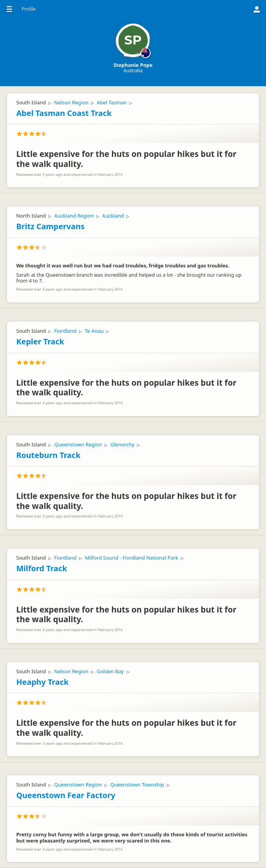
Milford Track (42, 568)
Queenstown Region (78, 444)
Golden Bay (110, 671)
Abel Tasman (112, 102)
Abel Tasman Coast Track (64, 113)
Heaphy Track (42, 682)
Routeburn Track (48, 455)
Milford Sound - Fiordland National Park (131, 558)
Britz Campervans (50, 226)
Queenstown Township (137, 785)
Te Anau (94, 331)
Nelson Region (71, 102)
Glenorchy (122, 444)
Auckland (113, 216)
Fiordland (65, 331)
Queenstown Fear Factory (66, 795)
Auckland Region (74, 216)
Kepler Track (40, 341)
